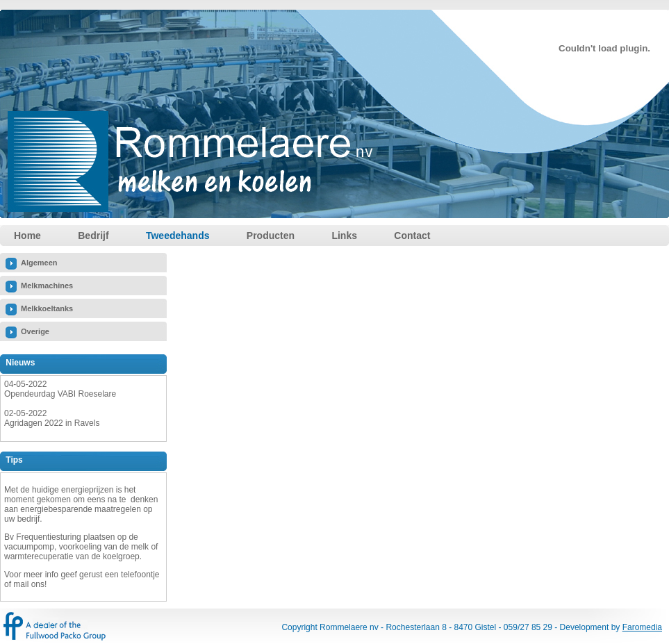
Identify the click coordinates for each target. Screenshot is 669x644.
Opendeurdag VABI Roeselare (60, 394)
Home (27, 236)
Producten (271, 236)
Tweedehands (178, 236)
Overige (35, 331)
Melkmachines (47, 286)
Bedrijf (93, 236)
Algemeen (39, 263)
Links (344, 236)
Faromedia (642, 627)
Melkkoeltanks (47, 308)
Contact (412, 236)
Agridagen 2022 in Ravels (52, 423)
